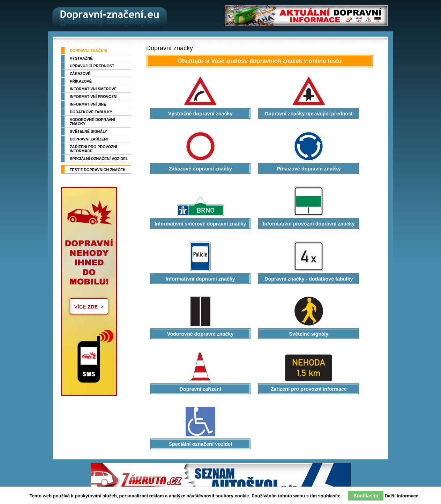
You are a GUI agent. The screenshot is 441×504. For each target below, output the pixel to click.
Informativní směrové (93, 89)
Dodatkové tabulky (91, 112)
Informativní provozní (94, 97)
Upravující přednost (92, 66)
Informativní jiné (88, 104)
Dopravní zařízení (89, 139)
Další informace (402, 496)
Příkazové (81, 81)
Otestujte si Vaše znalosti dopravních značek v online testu (260, 61)
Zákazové (80, 74)
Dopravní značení (88, 51)
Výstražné (81, 58)
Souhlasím (366, 496)
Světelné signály (88, 131)
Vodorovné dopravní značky (92, 122)
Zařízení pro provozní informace (94, 149)
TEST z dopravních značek (98, 170)
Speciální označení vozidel (99, 159)
